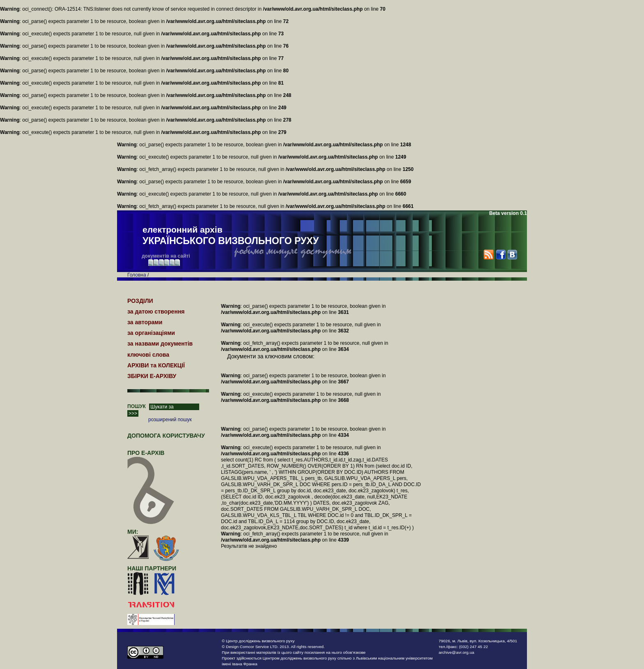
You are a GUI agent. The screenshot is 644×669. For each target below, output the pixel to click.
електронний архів (231, 236)
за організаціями (151, 333)
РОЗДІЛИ (140, 301)
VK (512, 255)
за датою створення (156, 311)
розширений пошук (170, 420)
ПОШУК (137, 406)
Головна (137, 275)
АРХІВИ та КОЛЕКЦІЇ (156, 365)
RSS (489, 255)
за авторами (145, 322)
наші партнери (152, 568)
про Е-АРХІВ (151, 457)
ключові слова (148, 355)
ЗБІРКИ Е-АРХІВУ (152, 376)
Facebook (500, 255)
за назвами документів (160, 344)
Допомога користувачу (166, 436)
